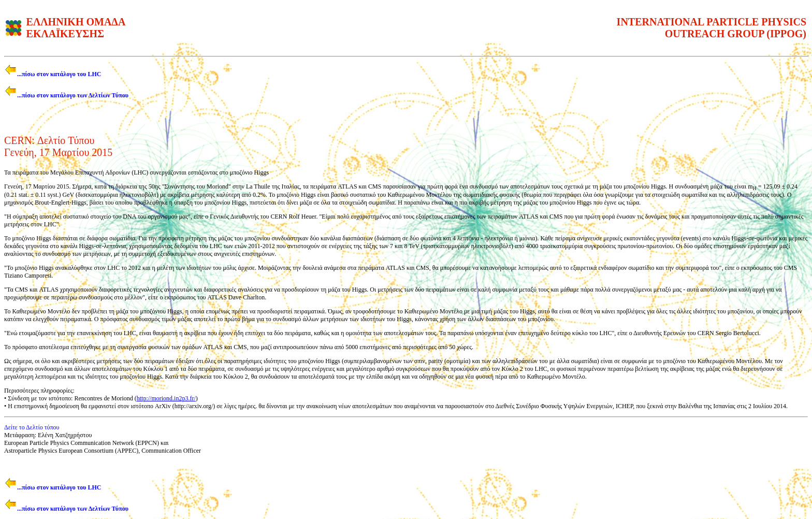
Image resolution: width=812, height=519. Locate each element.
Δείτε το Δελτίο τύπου (32, 427)
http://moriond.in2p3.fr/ (166, 398)
